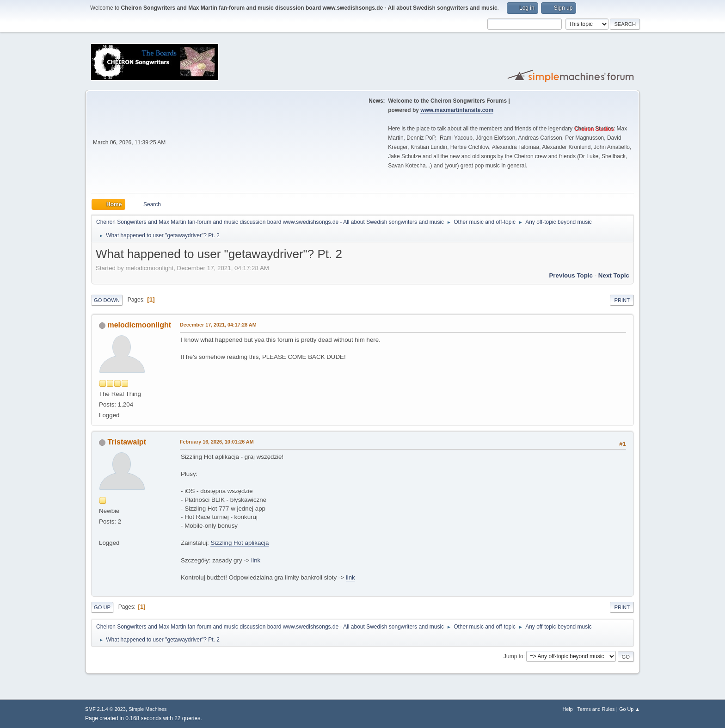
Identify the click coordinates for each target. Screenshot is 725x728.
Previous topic (571, 275)
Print (622, 300)
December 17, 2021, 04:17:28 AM (218, 325)
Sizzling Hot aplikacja (240, 543)
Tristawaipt (127, 442)
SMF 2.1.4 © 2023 (105, 709)
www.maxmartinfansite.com (457, 110)
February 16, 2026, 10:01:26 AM (217, 442)
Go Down (107, 300)
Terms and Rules (596, 709)
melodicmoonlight (139, 325)
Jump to (513, 656)
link (256, 560)
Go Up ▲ (630, 709)
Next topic (614, 275)
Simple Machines (147, 709)
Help (568, 709)
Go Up (102, 607)
